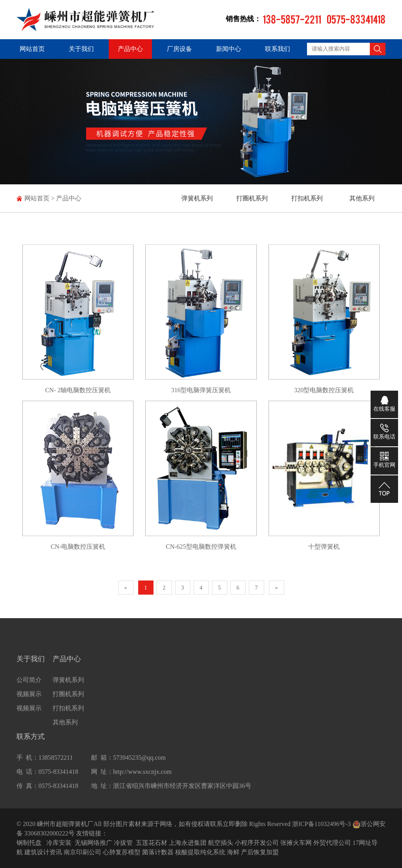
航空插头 (221, 843)
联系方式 (31, 746)
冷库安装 (59, 843)
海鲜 (233, 852)
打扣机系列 (307, 198)
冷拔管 (123, 843)
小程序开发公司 (257, 843)
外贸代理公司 (332, 843)
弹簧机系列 (197, 198)
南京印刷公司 (82, 852)
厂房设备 (179, 49)
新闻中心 (228, 49)
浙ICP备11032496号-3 (322, 824)
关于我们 (81, 49)
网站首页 (32, 49)
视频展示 (29, 703)
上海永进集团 (188, 843)
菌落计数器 (158, 852)
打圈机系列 (252, 198)
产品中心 (130, 49)
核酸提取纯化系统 (200, 852)
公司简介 (29, 689)
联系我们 (278, 49)
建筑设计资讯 (43, 852)
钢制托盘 (29, 843)
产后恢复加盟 (260, 852)
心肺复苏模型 (122, 852)
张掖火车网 (296, 843)
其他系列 (362, 198)
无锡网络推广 (93, 843)
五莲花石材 (152, 843)
